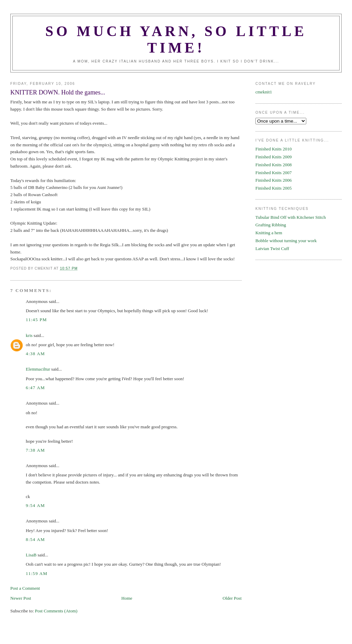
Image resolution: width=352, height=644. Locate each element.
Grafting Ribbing (271, 225)
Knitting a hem (269, 233)
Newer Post (21, 598)
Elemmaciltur (38, 369)
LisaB (31, 555)
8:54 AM (35, 539)
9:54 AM (35, 505)
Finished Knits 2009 (273, 157)
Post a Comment (25, 588)
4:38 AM (35, 354)
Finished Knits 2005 (273, 188)
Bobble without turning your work (286, 241)
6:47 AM (35, 388)
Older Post (232, 598)
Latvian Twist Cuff (272, 248)
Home (127, 598)
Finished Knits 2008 (273, 165)
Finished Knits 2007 (273, 173)
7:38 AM (35, 450)
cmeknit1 (264, 92)
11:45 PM (36, 320)
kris (29, 335)
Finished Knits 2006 (273, 180)
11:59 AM (37, 573)
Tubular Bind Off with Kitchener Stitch (291, 217)
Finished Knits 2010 (273, 149)
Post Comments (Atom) (56, 611)
